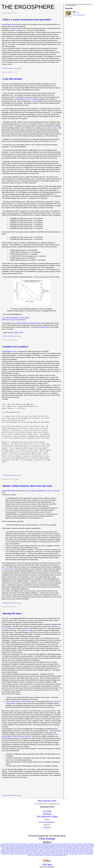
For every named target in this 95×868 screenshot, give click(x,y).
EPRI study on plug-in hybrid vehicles (14, 320)
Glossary (47, 814)
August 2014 (46, 852)
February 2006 (78, 845)
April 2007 (83, 846)
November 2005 (54, 845)
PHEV (22, 333)
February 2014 (21, 852)
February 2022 (62, 855)
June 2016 (24, 853)
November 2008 (39, 848)
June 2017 (66, 853)
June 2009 (81, 848)
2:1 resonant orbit (7, 569)
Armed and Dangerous (47, 822)
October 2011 (76, 850)
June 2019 (53, 854)
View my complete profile (79, 15)
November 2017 (90, 853)
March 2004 (19, 844)
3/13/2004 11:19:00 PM (8, 336)
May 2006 (3, 846)
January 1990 (4, 844)
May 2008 (11, 848)
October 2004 (54, 844)
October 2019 (59, 854)
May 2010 (54, 849)
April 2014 (34, 852)
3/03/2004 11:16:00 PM (8, 603)
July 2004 (31, 844)
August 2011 (59, 850)
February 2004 (12, 844)
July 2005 (23, 845)
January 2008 (5, 848)
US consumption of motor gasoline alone (22, 701)
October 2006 (37, 846)
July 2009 (87, 848)
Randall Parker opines (9, 24)
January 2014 (13, 852)
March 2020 (75, 854)
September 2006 (29, 846)
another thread (16, 28)
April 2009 (69, 848)
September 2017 (74, 853)
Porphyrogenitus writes (9, 351)
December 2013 (5, 852)
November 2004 (61, 844)
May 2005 (12, 845)
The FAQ (47, 811)
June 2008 (17, 848)
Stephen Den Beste (8, 491)
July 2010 (66, 849)
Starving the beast (12, 613)
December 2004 (70, 844)
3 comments (15, 336)
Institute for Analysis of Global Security (28, 323)
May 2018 (11, 854)
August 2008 (24, 848)
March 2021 (31, 855)
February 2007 (69, 846)
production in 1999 (26, 630)
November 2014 (70, 852)
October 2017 (82, 853)
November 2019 (67, 854)
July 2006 (15, 846)
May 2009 (75, 848)
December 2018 (31, 854)
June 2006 (9, 846)
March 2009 (63, 848)
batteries (11, 333)
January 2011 (21, 850)
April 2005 (6, 845)
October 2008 (31, 848)
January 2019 (39, 854)
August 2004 (37, 844)
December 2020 (89, 854)
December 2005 (62, 845)
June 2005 (17, 845)
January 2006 (70, 845)
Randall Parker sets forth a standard (26, 99)
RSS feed (47, 865)
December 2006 (54, 846)
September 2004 (45, 844)
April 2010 (49, 849)
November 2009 (25, 849)
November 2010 (4, 850)
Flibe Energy (47, 839)
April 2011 (42, 850)
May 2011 (48, 850)
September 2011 (67, 850)
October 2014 (62, 852)
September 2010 (80, 849)
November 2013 (89, 850)
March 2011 (36, 850)
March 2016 (6, 853)
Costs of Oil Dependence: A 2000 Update (16, 318)
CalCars (52, 731)
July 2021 (48, 855)
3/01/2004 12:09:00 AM (8, 795)
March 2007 (77, 846)
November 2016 (37, 853)
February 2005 (86, 844)
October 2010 (88, 849)
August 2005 (29, 845)
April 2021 (37, 855)
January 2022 (55, 855)
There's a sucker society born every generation (27, 20)
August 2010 (72, 849)
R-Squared (47, 827)
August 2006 (21, 846)
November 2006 (45, 846)
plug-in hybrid (46, 128)
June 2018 (16, 854)
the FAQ (57, 804)
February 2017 (54, 853)
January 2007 (62, 846)
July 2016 (30, 853)
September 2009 (9, 849)
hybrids (16, 333)
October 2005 (46, 845)
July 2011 (53, 850)
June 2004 (25, 844)
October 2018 (23, 854)
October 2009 (17, 849)
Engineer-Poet (76, 13)
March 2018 (4, 854)
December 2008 (48, 848)
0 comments (15, 68)
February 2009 (56, 848)
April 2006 (91, 845)
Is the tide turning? (12, 79)
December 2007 (90, 846)
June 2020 (81, 854)
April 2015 (86, 852)
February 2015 (79, 852)
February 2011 (28, 850)
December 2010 (13, 850)
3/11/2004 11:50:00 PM (8, 475)
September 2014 (54, 852)
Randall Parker (45, 327)
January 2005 (78, 844)
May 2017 (61, 853)
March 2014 (28, 852)
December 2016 (45, 853)
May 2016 (18, 853)
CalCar (55, 128)
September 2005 (37, 845)
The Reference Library (47, 817)
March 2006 (85, 845)
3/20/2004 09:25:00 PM (8, 68)
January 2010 (42, 849)
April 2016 (12, 853)
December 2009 (34, 849)
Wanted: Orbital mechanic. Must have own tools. (28, 486)
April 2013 (82, 850)
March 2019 (46, 854)
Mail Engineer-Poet (47, 801)
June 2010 (60, 849)
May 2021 (42, 855)
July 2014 (40, 852)
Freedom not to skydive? (16, 347)
